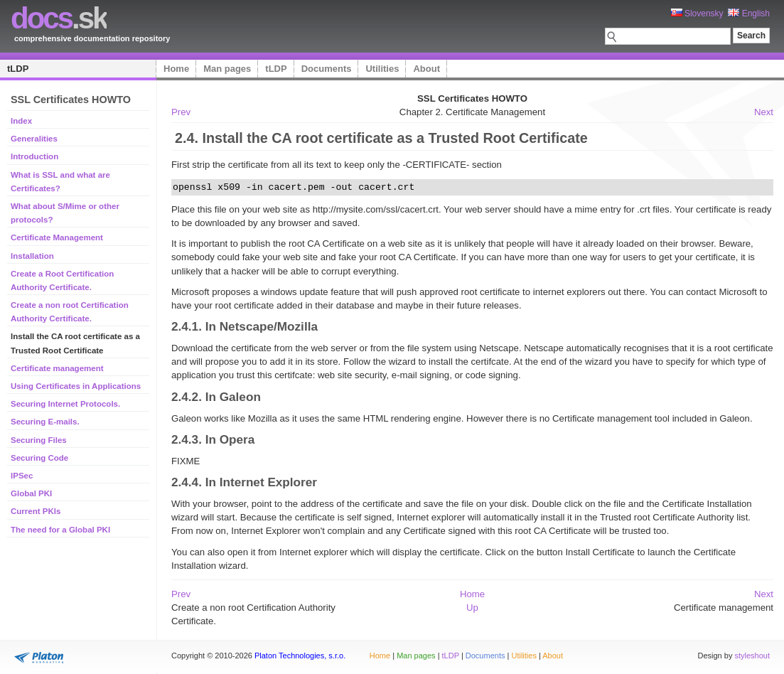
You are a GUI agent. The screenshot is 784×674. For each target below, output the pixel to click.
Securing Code (39, 458)
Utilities (382, 69)
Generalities (34, 139)
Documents (327, 69)
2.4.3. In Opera (213, 439)
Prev (181, 112)
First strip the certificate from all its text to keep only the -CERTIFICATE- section (337, 165)
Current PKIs (36, 511)
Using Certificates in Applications (76, 386)
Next (764, 112)
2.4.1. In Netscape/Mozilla (245, 326)
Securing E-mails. (45, 422)
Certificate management (57, 368)
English (749, 14)
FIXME (186, 461)
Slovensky (697, 14)
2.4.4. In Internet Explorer (244, 482)
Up (472, 608)
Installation (32, 256)
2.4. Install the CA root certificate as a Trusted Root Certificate (381, 138)
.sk (59, 18)
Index (21, 121)
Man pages (227, 69)
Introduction (34, 156)
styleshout (752, 656)
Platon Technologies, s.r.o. (300, 656)
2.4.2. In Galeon (216, 397)
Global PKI (31, 493)
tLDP (18, 69)
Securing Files (39, 440)
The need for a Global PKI (60, 530)
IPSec (22, 476)
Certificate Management (57, 237)
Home (176, 69)
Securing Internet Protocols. (65, 404)
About (426, 69)
